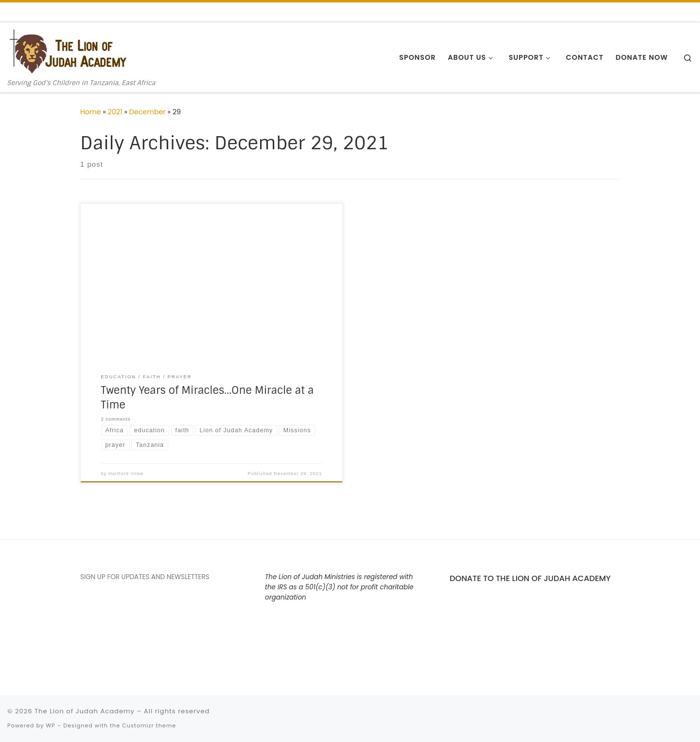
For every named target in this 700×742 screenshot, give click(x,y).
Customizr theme (149, 725)
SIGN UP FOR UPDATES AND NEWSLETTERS (145, 577)
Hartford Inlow (126, 474)
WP (50, 725)
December (148, 112)
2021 (115, 112)
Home (91, 112)
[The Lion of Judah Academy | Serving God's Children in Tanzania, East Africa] (68, 51)
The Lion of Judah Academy (85, 711)
